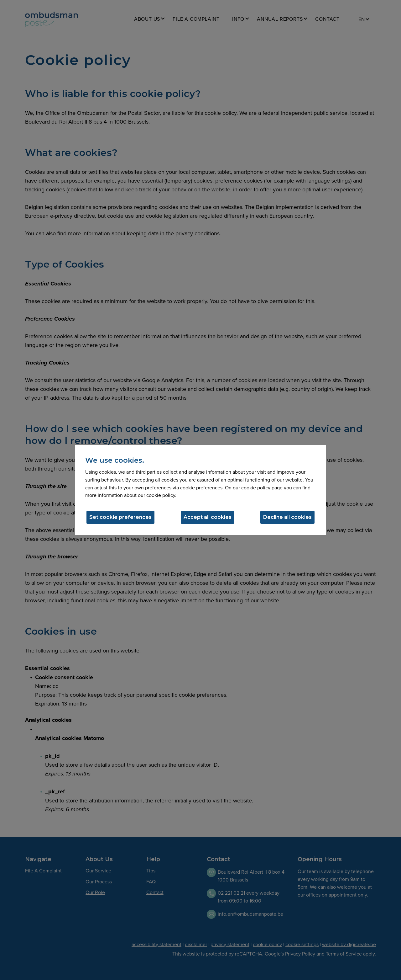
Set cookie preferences (120, 517)
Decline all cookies (287, 517)
